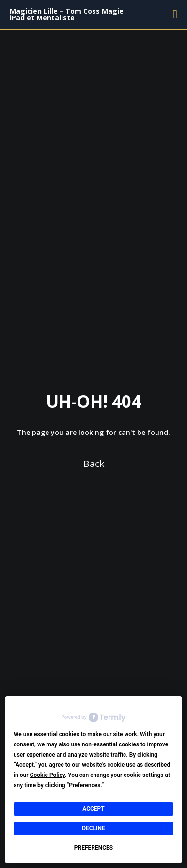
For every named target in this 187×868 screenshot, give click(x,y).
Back (94, 464)
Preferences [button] (85, 785)
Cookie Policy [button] (47, 775)
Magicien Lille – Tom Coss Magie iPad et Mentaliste (67, 14)
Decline (93, 828)
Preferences (93, 848)
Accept (93, 809)
